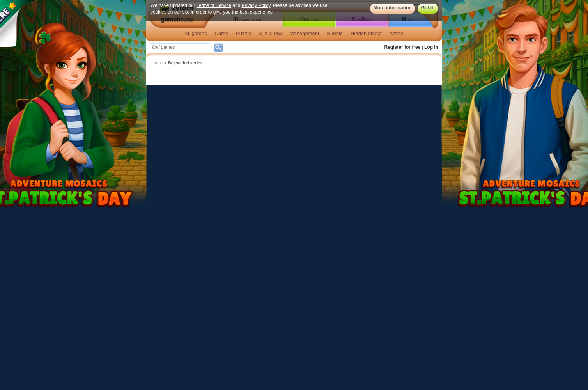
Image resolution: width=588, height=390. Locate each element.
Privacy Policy (256, 5)
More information (393, 8)
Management (305, 33)
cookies (159, 12)
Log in (431, 47)
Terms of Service (214, 5)
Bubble (335, 33)
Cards (221, 33)
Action (397, 33)
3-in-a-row (270, 33)
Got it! (428, 8)
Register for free (403, 47)
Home (157, 63)
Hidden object (366, 33)
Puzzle (244, 33)
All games (196, 33)
